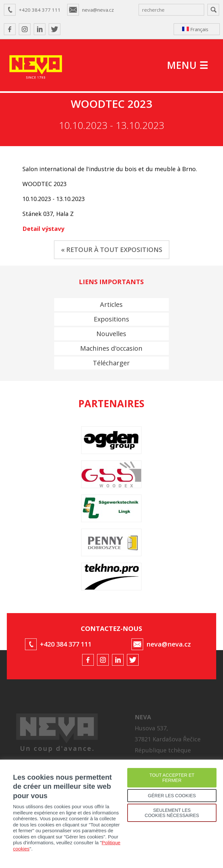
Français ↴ (195, 31)
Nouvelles (111, 334)
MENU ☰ (187, 65)
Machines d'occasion (111, 348)
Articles (111, 304)
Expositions (111, 319)
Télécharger (111, 363)
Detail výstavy (43, 229)
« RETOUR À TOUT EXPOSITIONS (112, 250)
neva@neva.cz (98, 10)
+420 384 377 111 (40, 10)
